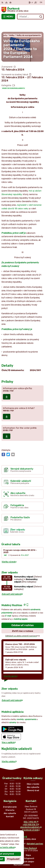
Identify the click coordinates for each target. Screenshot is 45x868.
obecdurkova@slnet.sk (31, 817)
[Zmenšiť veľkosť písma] (32, 3)
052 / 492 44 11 (31, 811)
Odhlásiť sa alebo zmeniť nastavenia (23, 625)
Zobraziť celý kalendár (12, 583)
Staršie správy (11, 666)
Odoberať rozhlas (23, 615)
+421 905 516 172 (31, 814)
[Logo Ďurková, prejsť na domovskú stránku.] (22, 10)
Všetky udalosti (9, 751)
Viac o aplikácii (9, 732)
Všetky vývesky (9, 551)
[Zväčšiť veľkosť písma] (36, 3)
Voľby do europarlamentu (13, 78)
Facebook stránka (31, 819)
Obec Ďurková (30, 838)
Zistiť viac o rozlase (23, 620)
